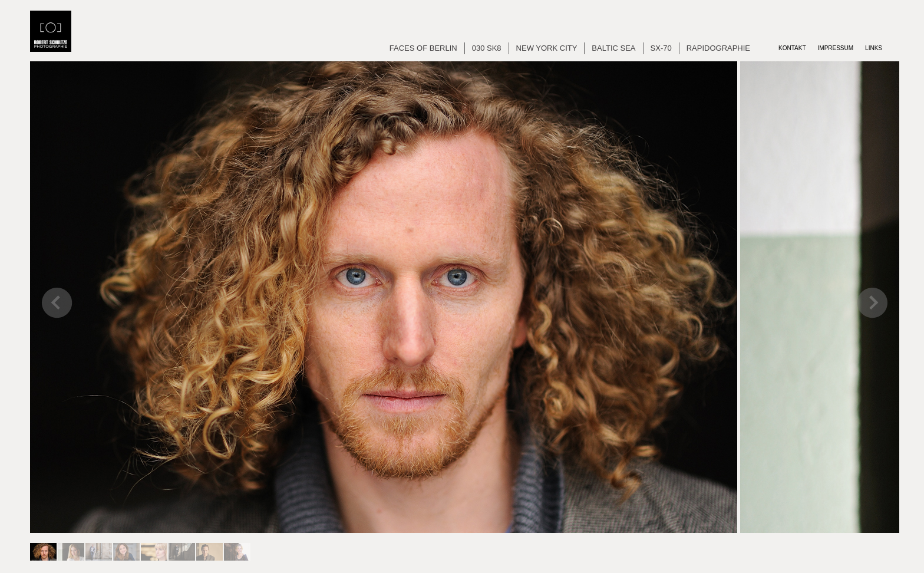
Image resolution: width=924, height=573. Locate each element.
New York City (547, 48)
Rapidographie (718, 48)
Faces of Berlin (423, 48)
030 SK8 (487, 48)
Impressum (836, 48)
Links (874, 48)
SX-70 (661, 48)
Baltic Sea (613, 48)
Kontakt (792, 48)
